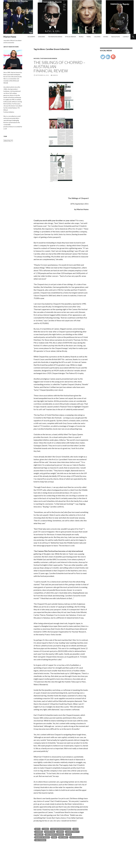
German (60, 832)
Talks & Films (115, 37)
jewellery (39, 834)
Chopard (39, 832)
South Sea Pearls (77, 837)
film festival (50, 832)
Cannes (46, 829)
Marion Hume (10, 37)
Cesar (76, 829)
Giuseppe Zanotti (72, 832)
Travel (89, 37)
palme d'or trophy (42, 837)
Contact (126, 37)
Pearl (54, 837)
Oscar (69, 834)
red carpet (63, 837)
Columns (97, 37)
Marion (55, 75)
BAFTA (38, 829)
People (81, 37)
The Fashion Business (55, 37)
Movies (106, 37)
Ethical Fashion (70, 37)
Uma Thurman (40, 840)
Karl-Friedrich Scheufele (55, 834)
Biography (31, 37)
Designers (42, 37)
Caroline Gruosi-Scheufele (61, 829)
